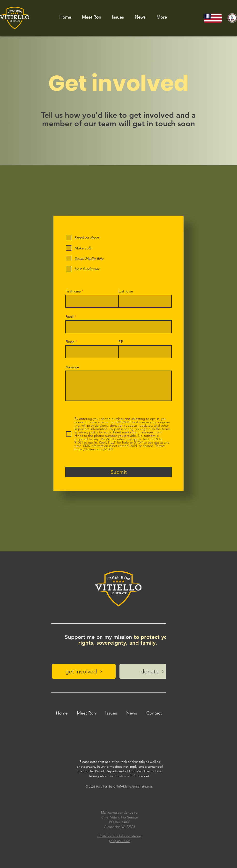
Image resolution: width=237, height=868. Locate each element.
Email (70, 317)
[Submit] (118, 472)
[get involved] (84, 671)
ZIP (121, 342)
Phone (70, 342)
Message (72, 367)
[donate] (152, 671)
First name (73, 291)
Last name (126, 291)
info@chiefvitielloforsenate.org (120, 836)
